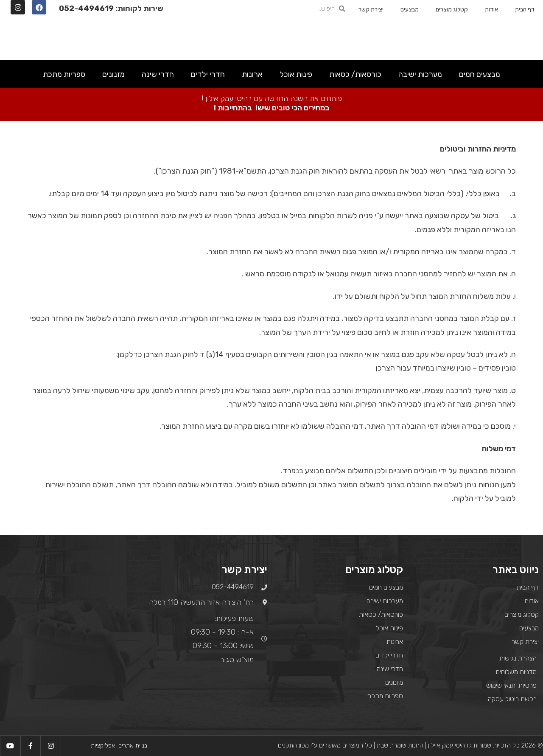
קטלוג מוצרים (452, 10)
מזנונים (113, 74)
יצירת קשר (371, 10)
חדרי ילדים (208, 74)
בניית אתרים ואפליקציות (119, 746)
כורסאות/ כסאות (355, 74)
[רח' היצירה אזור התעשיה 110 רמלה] (68, 620)
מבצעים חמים (480, 74)
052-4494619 (86, 8)
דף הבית (525, 10)
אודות (491, 10)
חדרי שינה (158, 74)
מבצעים (410, 10)
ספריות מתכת (64, 74)
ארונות (252, 74)
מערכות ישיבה (420, 74)
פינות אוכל (296, 74)
